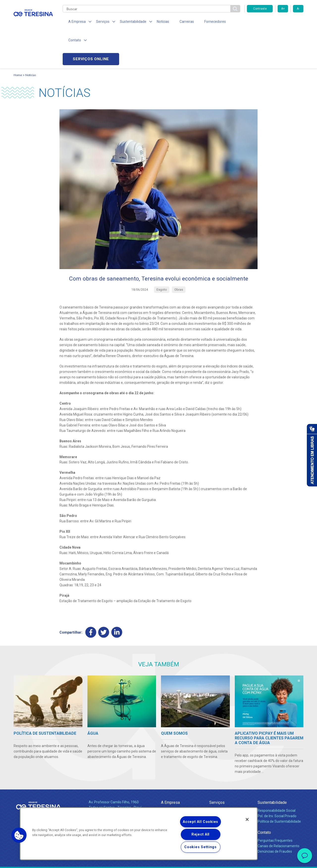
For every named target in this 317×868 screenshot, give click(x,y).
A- (298, 9)
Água (213, 775)
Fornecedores (204, 22)
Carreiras (178, 22)
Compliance (170, 780)
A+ (283, 9)
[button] (19, 835)
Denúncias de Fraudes (275, 815)
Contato (264, 797)
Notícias (156, 22)
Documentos (219, 796)
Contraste (260, 9)
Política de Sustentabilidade (279, 785)
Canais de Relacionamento (278, 810)
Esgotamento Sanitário (227, 780)
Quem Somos (172, 775)
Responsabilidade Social (277, 775)
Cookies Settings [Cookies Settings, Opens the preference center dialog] (200, 847)
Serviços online (275, 22)
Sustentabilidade (272, 767)
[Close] (247, 819)
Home (18, 39)
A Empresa (170, 767)
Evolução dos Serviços (227, 791)
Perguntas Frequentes (275, 805)
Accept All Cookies (200, 822)
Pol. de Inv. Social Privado (277, 780)
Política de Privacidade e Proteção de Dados (158, 861)
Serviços (217, 767)
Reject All (200, 834)
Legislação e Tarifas (225, 785)
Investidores (171, 785)
